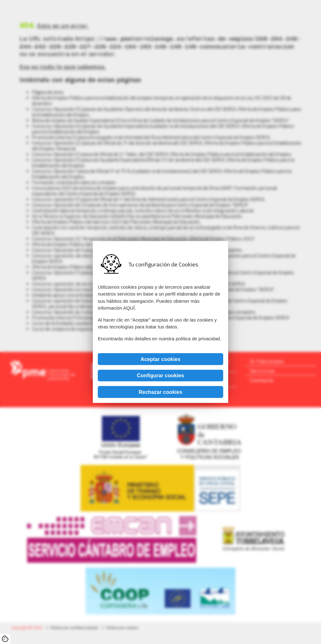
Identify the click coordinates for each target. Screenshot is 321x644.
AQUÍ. (130, 308)
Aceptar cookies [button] (160, 359)
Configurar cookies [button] (160, 375)
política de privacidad (198, 339)
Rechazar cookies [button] (160, 392)
